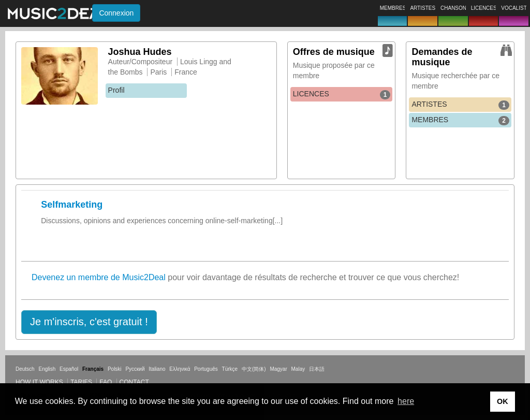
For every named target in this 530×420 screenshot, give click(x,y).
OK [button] (503, 401)
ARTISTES (460, 105)
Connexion (116, 13)
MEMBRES (460, 120)
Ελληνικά (180, 369)
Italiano (157, 369)
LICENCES (342, 94)
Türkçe (230, 369)
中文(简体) (254, 369)
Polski (115, 369)
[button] (89, 322)
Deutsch (25, 369)
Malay (298, 369)
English (47, 369)
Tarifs (81, 382)
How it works (39, 382)
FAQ (106, 382)
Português (206, 369)
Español (69, 369)
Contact (134, 382)
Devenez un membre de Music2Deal (99, 277)
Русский (135, 369)
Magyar (278, 369)
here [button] (406, 401)
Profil (116, 90)
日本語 (317, 369)
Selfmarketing (72, 205)
